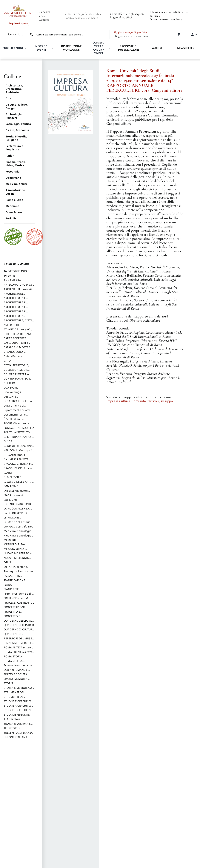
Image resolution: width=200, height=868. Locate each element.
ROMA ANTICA (17, 649)
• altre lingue (142, 36)
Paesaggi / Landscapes (19, 571)
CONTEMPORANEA (18, 380)
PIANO (8, 585)
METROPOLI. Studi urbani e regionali (16, 546)
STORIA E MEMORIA (18, 689)
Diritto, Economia (17, 130)
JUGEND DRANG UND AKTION (17, 506)
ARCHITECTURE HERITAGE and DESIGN (18, 295)
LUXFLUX (18, 528)
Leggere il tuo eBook (121, 17)
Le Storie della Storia (17, 522)
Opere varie (13, 178)
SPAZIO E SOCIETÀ (19, 676)
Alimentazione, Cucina (16, 192)
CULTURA (10, 383)
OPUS (7, 562)
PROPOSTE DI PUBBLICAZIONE (129, 48)
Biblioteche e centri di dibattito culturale (169, 14)
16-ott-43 (10, 276)
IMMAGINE (11, 486)
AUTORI (157, 48)
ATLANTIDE (17, 331)
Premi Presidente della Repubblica (18, 595)
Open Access (14, 212)
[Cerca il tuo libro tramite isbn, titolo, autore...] (68, 34)
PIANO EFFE (11, 589)
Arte (9, 98)
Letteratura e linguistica (14, 148)
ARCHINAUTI (18, 291)
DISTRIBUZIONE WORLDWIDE (71, 48)
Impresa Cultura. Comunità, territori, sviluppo (140, 401)
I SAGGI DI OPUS (19, 470)
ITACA (14, 497)
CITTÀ (7, 361)
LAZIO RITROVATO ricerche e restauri (16, 515)
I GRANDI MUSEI (14, 455)
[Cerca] (32, 34)
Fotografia (13, 171)
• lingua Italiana (123, 36)
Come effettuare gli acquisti (127, 14)
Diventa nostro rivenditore (166, 19)
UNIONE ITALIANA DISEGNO (16, 739)
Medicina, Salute (17, 184)
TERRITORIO (12, 728)
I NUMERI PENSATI (16, 459)
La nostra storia (44, 14)
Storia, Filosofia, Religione (16, 138)
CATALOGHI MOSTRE (17, 347)
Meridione (12, 206)
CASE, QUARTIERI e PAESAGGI (16, 344)
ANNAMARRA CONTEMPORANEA (16, 282)
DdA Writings (12, 392)
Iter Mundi (11, 500)
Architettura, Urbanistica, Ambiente (14, 89)
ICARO (8, 473)
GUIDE (8, 441)
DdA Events (11, 387)
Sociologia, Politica (18, 124)
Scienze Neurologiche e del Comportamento (19, 667)
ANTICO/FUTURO (19, 286)
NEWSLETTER (186, 48)
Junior (10, 156)
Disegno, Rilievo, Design (17, 106)
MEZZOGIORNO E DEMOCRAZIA (15, 551)
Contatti (44, 20)
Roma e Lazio (14, 200)
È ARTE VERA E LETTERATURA (13, 421)
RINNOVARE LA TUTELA (19, 645)
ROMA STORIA (13, 656)
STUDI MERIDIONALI (17, 715)
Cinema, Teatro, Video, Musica (16, 164)
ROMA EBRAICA (18, 654)
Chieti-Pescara (13, 356)
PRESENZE (17, 600)
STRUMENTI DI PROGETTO (13, 698)
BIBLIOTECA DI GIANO (18, 334)
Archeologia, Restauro (14, 116)
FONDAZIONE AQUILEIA (19, 428)
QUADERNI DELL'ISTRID (19, 625)
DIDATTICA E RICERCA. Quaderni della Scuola (18, 403)
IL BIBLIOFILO (13, 477)
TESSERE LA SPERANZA (18, 733)
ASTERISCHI (11, 325)
